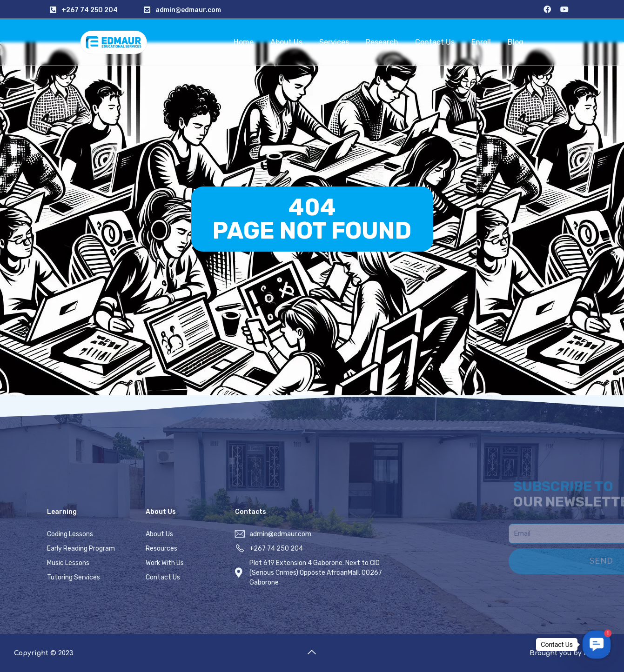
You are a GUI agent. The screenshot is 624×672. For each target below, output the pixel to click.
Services (334, 42)
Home (244, 42)
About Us (286, 42)
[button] (596, 644)
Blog (516, 42)
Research (382, 42)
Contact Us (435, 42)
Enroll (481, 42)
